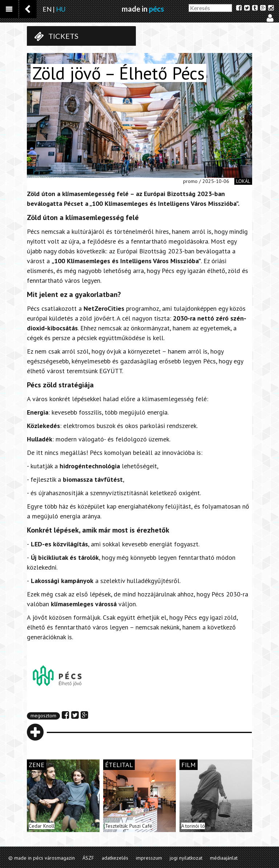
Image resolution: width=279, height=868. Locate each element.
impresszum (149, 858)
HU (61, 9)
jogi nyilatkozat (186, 858)
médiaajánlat (224, 858)
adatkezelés (115, 858)
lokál (243, 181)
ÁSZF (88, 858)
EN (47, 9)
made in (143, 9)
